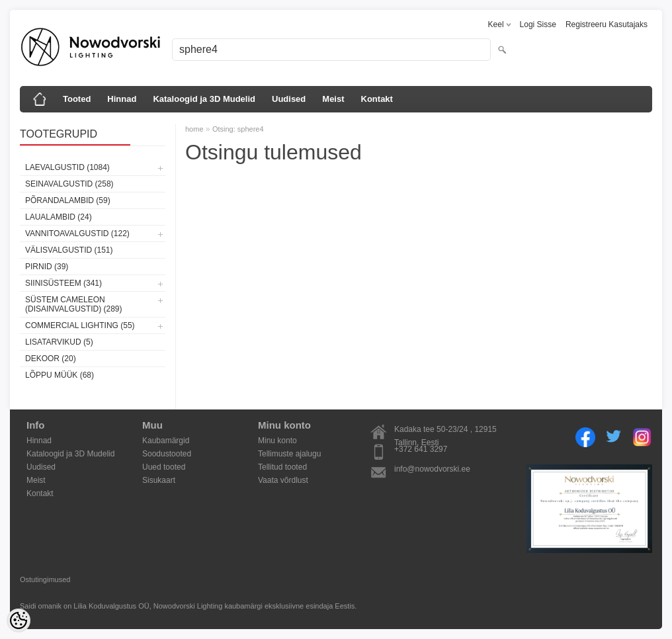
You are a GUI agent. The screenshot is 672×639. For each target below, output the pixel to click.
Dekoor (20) (51, 359)
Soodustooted (167, 454)
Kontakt (377, 99)
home (194, 129)
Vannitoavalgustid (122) (77, 234)
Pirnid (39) (47, 267)
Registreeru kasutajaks (607, 24)
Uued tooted (164, 467)
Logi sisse (538, 24)
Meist (333, 99)
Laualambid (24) (59, 217)
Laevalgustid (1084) (67, 167)
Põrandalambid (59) (68, 200)
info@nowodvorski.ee (432, 469)
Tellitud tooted (282, 467)
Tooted (77, 99)
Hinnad (122, 99)
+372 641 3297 (421, 449)
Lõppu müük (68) (60, 375)
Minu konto (277, 441)
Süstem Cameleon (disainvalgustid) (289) (73, 304)
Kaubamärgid (166, 441)
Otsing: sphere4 (238, 129)
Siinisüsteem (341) (63, 283)
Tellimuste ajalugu (289, 454)
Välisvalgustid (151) (69, 250)
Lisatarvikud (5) (59, 342)
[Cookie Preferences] (19, 620)
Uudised (289, 99)
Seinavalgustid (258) (69, 184)
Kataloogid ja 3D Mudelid (204, 99)
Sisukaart (159, 480)
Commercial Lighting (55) (80, 325)
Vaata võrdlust (283, 480)
